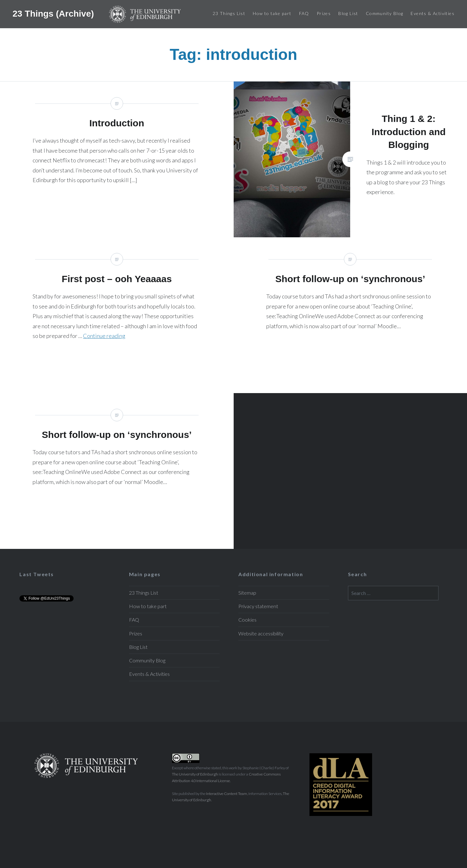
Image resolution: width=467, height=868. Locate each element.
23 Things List (229, 13)
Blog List (348, 13)
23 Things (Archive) (54, 13)
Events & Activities (433, 13)
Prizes (324, 13)
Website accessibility (261, 633)
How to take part (272, 13)
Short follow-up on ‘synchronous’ (350, 315)
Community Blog (385, 13)
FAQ (304, 13)
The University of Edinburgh (195, 774)
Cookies (247, 620)
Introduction (117, 159)
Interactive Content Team (227, 794)
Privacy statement (258, 606)
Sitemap (247, 593)
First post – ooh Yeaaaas (117, 315)
